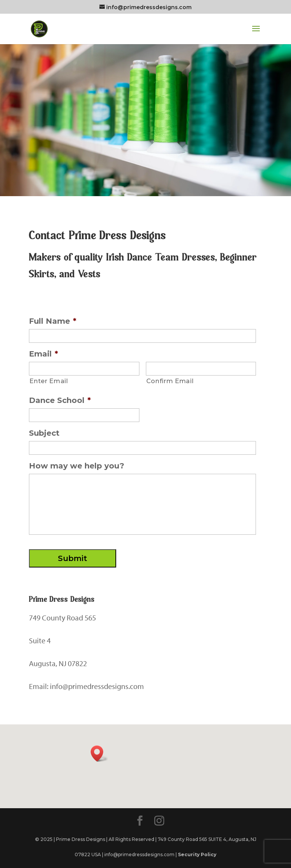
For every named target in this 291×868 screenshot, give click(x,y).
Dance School (60, 400)
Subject (44, 433)
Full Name (53, 321)
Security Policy (197, 854)
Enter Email (49, 381)
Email (43, 354)
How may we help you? (77, 466)
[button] (99, 754)
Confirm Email (170, 381)
